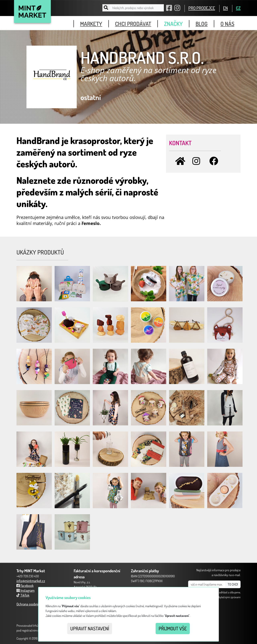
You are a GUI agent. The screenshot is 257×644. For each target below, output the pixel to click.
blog (202, 24)
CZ (238, 8)
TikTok (23, 595)
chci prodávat (133, 24)
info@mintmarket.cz (31, 581)
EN (225, 8)
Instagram (25, 590)
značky (173, 24)
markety (91, 24)
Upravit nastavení (90, 628)
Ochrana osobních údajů (33, 604)
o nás (227, 24)
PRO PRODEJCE (202, 8)
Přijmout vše (173, 628)
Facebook (25, 586)
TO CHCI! (233, 584)
